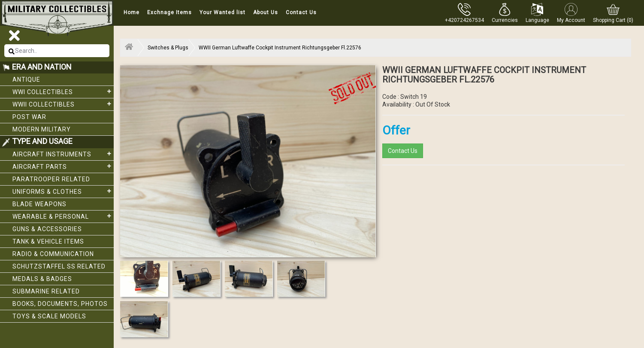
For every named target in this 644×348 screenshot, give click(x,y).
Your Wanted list (222, 12)
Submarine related (46, 291)
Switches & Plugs (168, 48)
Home (132, 12)
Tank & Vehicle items (48, 241)
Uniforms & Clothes (63, 191)
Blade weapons (39, 204)
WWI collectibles (63, 92)
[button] (505, 13)
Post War (29, 117)
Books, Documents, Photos (60, 304)
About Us (266, 12)
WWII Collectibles (63, 104)
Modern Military (42, 129)
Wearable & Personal (63, 216)
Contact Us (301, 12)
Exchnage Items (169, 12)
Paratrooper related (51, 179)
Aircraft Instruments (63, 154)
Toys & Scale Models (49, 316)
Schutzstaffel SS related (59, 266)
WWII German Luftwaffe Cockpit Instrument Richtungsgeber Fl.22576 (280, 48)
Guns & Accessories (47, 229)
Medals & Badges (42, 279)
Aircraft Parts (63, 166)
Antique (26, 79)
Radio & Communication (53, 254)
